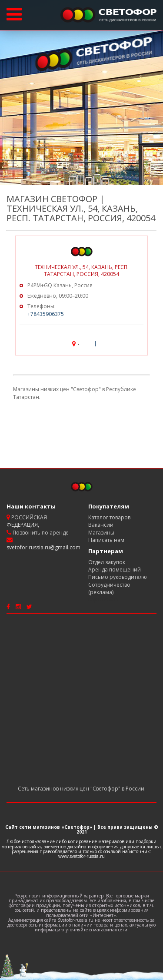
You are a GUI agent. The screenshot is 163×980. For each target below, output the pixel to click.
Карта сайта (103, 600)
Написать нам (106, 540)
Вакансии (101, 525)
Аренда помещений (115, 570)
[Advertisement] (81, 698)
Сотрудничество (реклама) (109, 588)
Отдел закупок (107, 562)
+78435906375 (46, 314)
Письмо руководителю (118, 577)
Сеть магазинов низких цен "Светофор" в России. (82, 789)
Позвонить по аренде (40, 533)
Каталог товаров (109, 517)
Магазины (101, 533)
